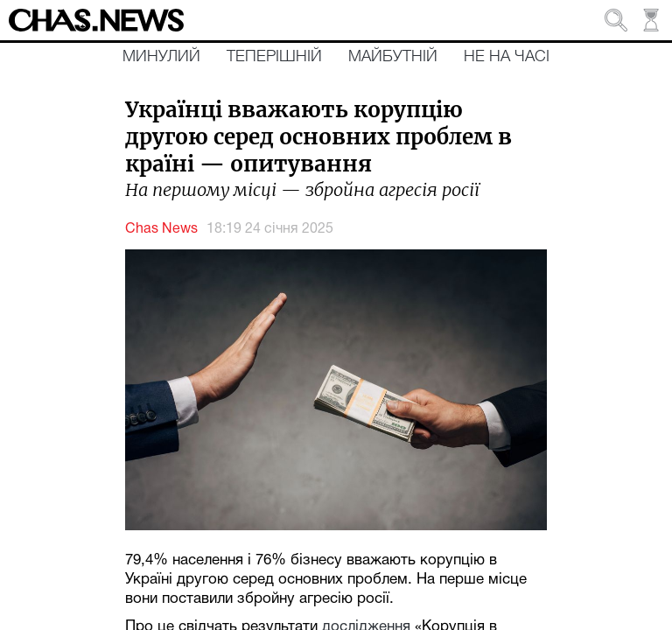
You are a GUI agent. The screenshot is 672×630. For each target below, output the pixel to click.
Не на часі (507, 57)
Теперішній (274, 57)
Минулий (161, 57)
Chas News (161, 229)
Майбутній (393, 57)
